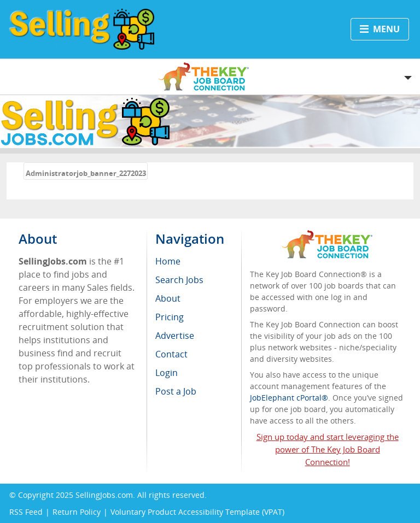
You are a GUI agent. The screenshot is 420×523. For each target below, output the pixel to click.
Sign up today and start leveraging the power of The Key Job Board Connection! (328, 449)
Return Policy (77, 512)
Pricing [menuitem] (170, 317)
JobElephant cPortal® (289, 398)
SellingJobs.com (104, 495)
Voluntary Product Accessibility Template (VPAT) (197, 512)
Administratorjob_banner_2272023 (86, 173)
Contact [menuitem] (171, 354)
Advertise (175, 336)
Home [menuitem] (168, 261)
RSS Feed (26, 512)
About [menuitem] (168, 298)
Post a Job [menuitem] (176, 391)
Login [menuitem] (167, 373)
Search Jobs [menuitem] (179, 280)
